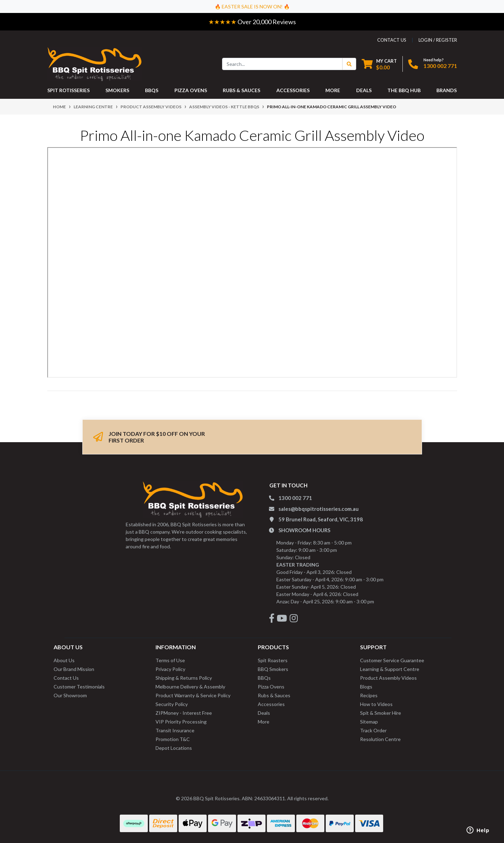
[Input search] (282, 64)
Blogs (366, 687)
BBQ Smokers (273, 669)
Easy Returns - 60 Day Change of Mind (135, 22)
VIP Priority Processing (181, 722)
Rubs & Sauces (274, 695)
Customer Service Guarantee (392, 660)
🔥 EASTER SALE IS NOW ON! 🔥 (252, 6)
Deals (264, 713)
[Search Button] (349, 64)
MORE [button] (333, 90)
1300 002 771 (440, 66)
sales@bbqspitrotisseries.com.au (319, 509)
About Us (64, 660)
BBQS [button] (152, 90)
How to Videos (376, 704)
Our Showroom (70, 695)
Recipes (369, 695)
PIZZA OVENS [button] (191, 90)
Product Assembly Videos (388, 678)
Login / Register (438, 40)
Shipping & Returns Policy (184, 678)
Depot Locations (174, 748)
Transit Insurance (175, 730)
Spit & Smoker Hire (381, 713)
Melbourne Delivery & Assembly (190, 687)
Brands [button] (447, 90)
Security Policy (172, 704)
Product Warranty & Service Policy (193, 695)
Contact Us (66, 678)
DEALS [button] (364, 90)
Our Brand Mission (74, 669)
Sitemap (369, 722)
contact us (392, 40)
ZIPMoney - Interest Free (184, 713)
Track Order (373, 730)
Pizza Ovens (271, 687)
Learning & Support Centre (390, 669)
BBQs (264, 678)
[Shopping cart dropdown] (379, 64)
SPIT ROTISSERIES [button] (68, 90)
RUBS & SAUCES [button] (241, 90)
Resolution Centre (380, 739)
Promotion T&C (173, 739)
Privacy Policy (170, 669)
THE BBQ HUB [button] (404, 90)
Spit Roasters (273, 660)
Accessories (271, 704)
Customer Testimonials (79, 687)
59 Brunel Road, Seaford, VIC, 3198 (321, 519)
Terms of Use (170, 660)
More (264, 722)
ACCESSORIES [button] (293, 90)
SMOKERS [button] (117, 90)
